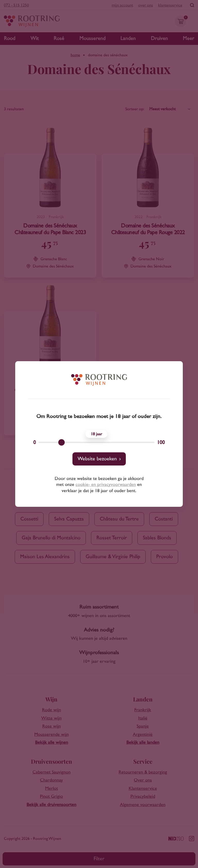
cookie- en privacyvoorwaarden (106, 485)
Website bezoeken (97, 459)
